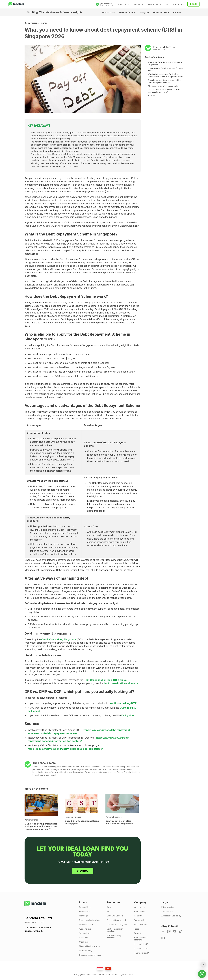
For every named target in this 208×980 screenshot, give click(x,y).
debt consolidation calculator (121, 683)
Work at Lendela (141, 925)
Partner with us (141, 920)
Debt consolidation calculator (115, 930)
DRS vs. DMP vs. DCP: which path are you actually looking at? (164, 91)
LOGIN (193, 4)
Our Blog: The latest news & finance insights (55, 12)
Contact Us (178, 4)
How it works (140, 912)
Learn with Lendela (115, 916)
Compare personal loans (90, 955)
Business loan (85, 912)
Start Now (83, 871)
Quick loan (84, 942)
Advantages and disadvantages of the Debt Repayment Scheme (164, 81)
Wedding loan (85, 929)
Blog (27, 23)
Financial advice (161, 12)
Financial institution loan (89, 946)
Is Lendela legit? (141, 944)
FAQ (168, 4)
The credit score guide (117, 920)
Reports (138, 933)
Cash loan (84, 938)
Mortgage (144, 12)
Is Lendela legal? (141, 953)
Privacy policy (168, 907)
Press (137, 929)
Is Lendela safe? (141, 949)
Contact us (139, 916)
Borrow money (86, 951)
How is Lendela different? (141, 939)
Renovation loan (86, 925)
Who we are (139, 907)
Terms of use (167, 912)
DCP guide (128, 715)
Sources (151, 95)
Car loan (177, 12)
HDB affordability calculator (114, 937)
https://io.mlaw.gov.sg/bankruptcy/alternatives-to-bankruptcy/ (65, 749)
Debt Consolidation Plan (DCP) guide (105, 680)
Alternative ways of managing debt (163, 86)
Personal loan (107, 12)
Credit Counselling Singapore (59, 639)
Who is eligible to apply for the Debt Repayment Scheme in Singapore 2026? (165, 75)
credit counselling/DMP (123, 703)
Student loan (85, 933)
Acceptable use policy (171, 916)
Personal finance (126, 12)
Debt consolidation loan (90, 920)
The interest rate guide (117, 925)
